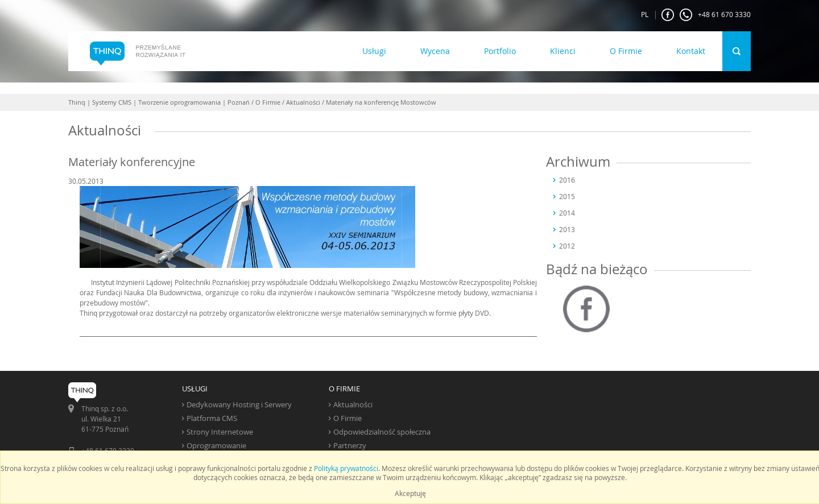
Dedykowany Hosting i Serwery (239, 404)
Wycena (435, 51)
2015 (567, 196)
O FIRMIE (344, 389)
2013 (567, 229)
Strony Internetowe (220, 432)
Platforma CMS (212, 418)
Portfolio (500, 51)
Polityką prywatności (346, 468)
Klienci (563, 51)
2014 (567, 213)
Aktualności (303, 102)
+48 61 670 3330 (715, 15)
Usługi (374, 51)
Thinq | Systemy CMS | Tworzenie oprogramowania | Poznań (159, 102)
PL (645, 14)
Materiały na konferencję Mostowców (381, 102)
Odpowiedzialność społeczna (382, 432)
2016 (567, 180)
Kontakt (691, 51)
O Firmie (626, 51)
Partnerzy (350, 445)
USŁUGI (195, 389)
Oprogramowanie (216, 445)
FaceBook (668, 15)
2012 (567, 246)
